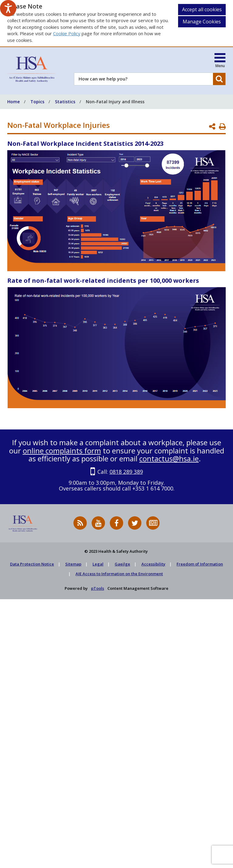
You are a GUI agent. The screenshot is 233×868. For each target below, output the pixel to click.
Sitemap (73, 564)
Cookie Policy (67, 33)
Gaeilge (122, 564)
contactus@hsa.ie (169, 458)
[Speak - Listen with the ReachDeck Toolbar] (8, 8)
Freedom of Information (200, 564)
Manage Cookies (202, 22)
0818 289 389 (126, 472)
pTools (98, 588)
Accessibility (153, 564)
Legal (98, 564)
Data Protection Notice (32, 564)
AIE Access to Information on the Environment (119, 574)
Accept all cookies (202, 9)
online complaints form (62, 451)
